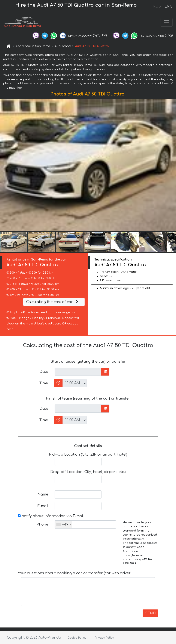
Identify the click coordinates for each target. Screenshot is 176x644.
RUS (157, 6)
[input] (78, 372)
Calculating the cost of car (53, 302)
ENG (168, 6)
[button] (172, 165)
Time (44, 383)
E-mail (43, 506)
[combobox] (63, 524)
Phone (42, 524)
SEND (150, 613)
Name (43, 494)
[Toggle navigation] (167, 22)
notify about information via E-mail (51, 516)
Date (44, 372)
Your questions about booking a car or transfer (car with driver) (75, 573)
